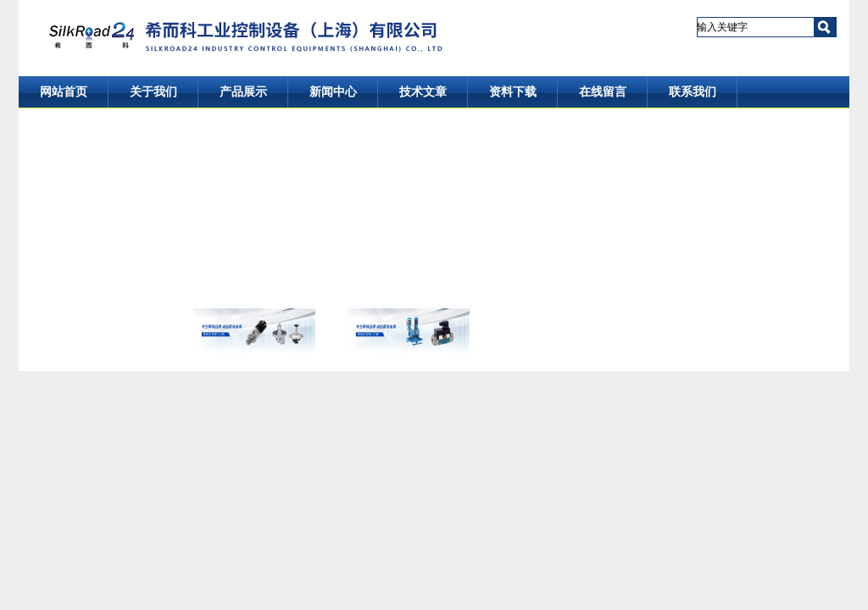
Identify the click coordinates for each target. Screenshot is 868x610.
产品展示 (243, 92)
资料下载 (513, 92)
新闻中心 (333, 92)
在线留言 (603, 92)
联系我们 (693, 92)
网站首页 (64, 92)
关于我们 (153, 92)
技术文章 (423, 92)
